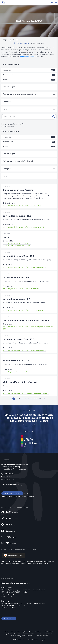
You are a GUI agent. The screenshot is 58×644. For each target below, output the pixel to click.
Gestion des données (42, 636)
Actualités (29, 70)
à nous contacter (25, 57)
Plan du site (9, 632)
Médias (31, 632)
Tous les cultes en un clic (11, 485)
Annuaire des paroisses (46, 634)
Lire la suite (29, 426)
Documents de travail (29, 634)
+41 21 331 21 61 (10, 474)
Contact (30, 636)
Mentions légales (21, 632)
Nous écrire (9, 477)
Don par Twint (9, 619)
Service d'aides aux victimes (12, 497)
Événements (29, 75)
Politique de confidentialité (44, 632)
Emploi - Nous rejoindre (17, 636)
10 (41, 399)
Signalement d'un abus (11, 494)
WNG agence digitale (38, 640)
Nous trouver (9, 480)
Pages (29, 80)
